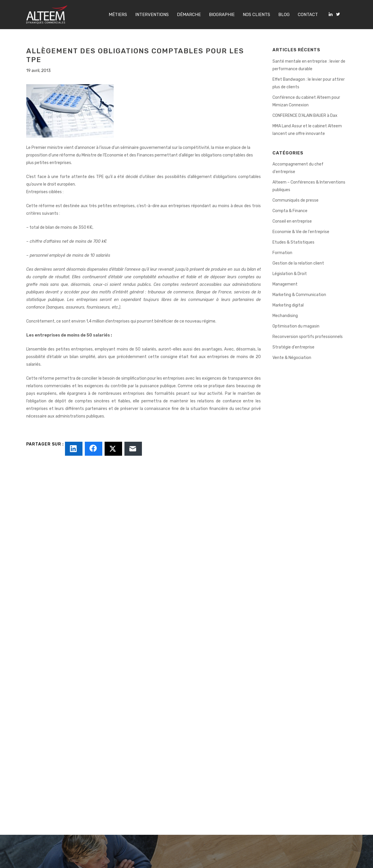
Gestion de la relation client (298, 263)
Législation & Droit (290, 274)
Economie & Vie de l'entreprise (301, 232)
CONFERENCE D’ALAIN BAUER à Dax (305, 116)
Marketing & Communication (299, 295)
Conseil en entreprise (292, 221)
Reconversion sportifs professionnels (308, 337)
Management (285, 284)
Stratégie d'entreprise (293, 347)
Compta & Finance (290, 211)
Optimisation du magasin (296, 326)
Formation (282, 253)
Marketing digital (288, 305)
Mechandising (285, 316)
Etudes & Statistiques (293, 242)
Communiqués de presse (295, 200)
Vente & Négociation (292, 358)
